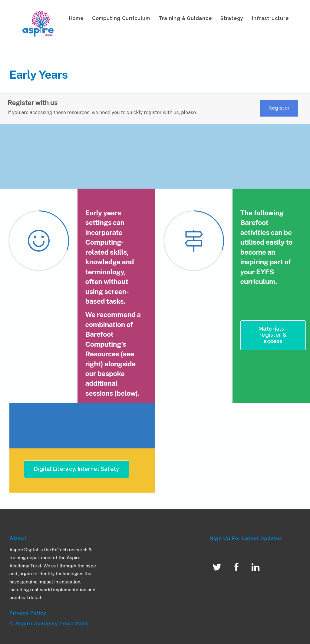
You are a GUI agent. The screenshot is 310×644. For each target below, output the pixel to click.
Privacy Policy (28, 613)
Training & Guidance (185, 18)
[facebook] (237, 567)
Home (76, 18)
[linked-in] (257, 567)
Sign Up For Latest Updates (246, 538)
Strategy (232, 18)
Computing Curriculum (121, 18)
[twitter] (218, 567)
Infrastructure (270, 18)
